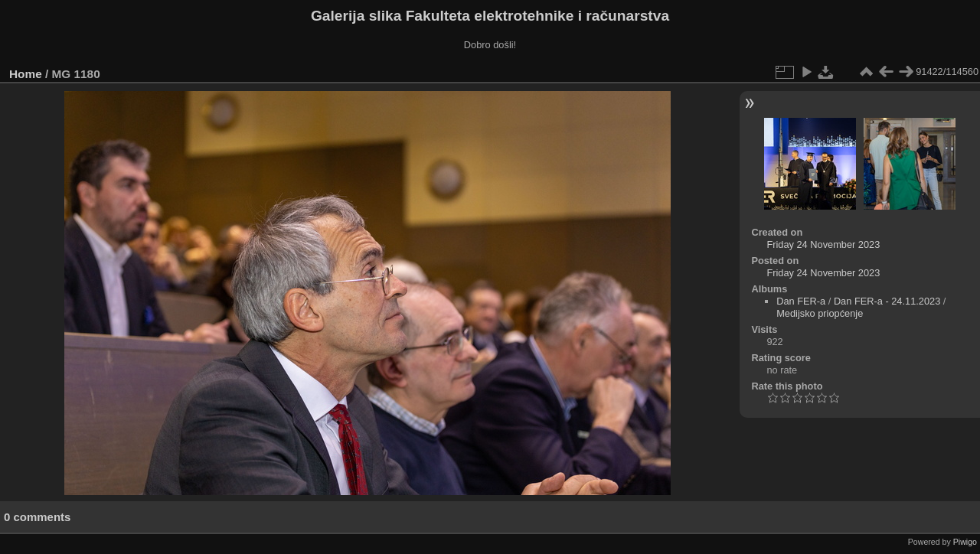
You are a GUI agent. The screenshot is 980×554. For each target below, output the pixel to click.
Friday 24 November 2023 (823, 244)
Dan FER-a (801, 301)
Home (26, 74)
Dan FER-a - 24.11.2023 (887, 301)
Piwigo (965, 542)
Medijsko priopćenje (820, 313)
